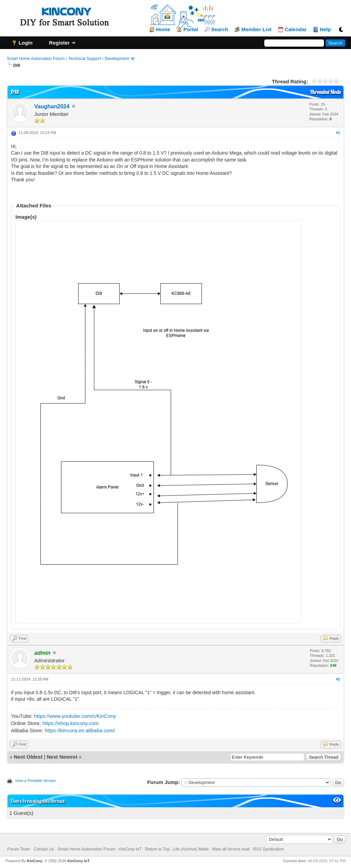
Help (325, 29)
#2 (338, 679)
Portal (191, 29)
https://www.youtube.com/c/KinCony (75, 716)
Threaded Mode (325, 92)
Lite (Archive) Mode (191, 849)
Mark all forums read (231, 849)
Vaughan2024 (52, 106)
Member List (256, 29)
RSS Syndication (268, 849)
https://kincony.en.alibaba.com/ (80, 730)
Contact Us (44, 849)
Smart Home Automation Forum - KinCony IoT (100, 849)
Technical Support (84, 59)
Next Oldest (28, 757)
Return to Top (157, 849)
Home (163, 29)
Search (220, 29)
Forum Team (19, 849)
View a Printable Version (35, 781)
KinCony (35, 861)
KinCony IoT (79, 861)
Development (117, 59)
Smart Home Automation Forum (36, 59)
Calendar (296, 29)
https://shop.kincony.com (71, 723)
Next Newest (62, 757)
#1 (338, 133)
